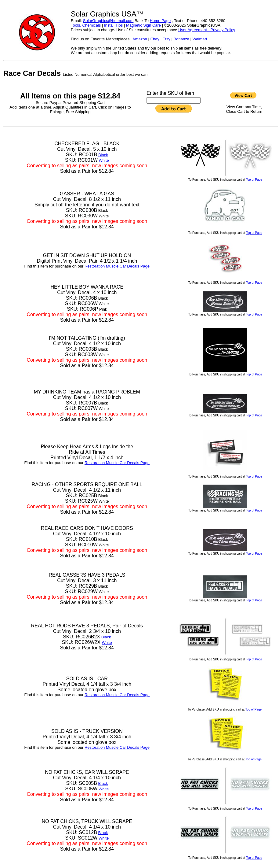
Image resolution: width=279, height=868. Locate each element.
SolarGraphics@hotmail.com (108, 21)
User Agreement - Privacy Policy (207, 30)
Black (103, 155)
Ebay (155, 39)
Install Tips (113, 25)
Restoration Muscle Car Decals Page (117, 266)
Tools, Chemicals (86, 25)
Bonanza (181, 39)
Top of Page (254, 180)
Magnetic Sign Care (143, 25)
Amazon (140, 39)
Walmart (200, 39)
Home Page (160, 21)
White (104, 160)
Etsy (167, 39)
